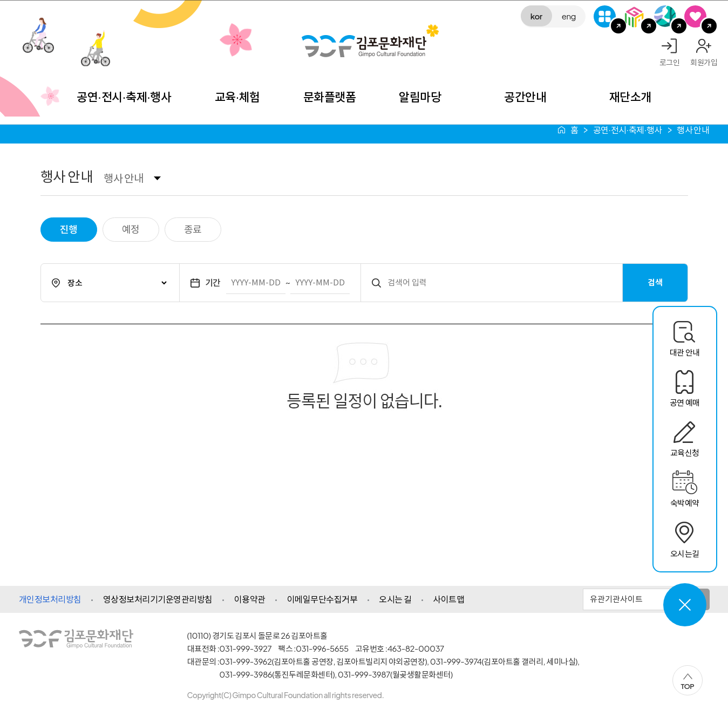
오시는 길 (395, 599)
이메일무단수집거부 (322, 599)
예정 (131, 229)
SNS (695, 16)
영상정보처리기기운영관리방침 (158, 599)
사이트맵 (448, 599)
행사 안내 (123, 178)
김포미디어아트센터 (635, 16)
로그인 (670, 62)
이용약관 (250, 599)
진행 (69, 229)
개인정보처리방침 (50, 599)
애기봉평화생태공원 (665, 16)
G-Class (605, 16)
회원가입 (704, 62)
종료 (193, 229)
